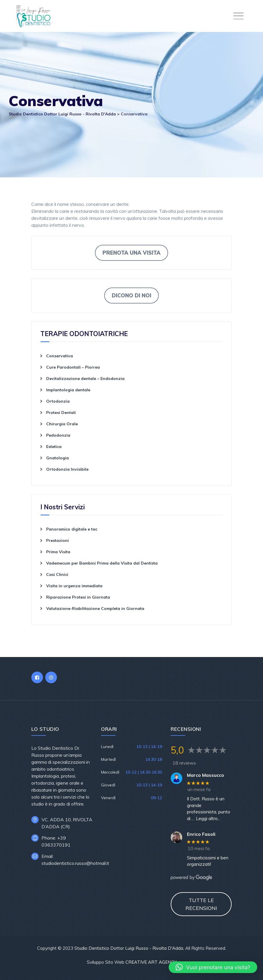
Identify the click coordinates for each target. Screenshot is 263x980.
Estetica (54, 447)
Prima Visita (58, 552)
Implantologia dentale (68, 390)
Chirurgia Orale (62, 424)
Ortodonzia (58, 401)
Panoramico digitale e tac (72, 529)
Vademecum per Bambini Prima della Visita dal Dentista (102, 563)
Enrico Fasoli (201, 834)
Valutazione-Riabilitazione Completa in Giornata (95, 608)
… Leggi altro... (206, 818)
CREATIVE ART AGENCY (151, 962)
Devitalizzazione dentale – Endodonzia (85, 379)
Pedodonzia (58, 435)
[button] (213, 967)
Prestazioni (57, 540)
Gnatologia (57, 458)
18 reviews (184, 763)
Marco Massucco (206, 775)
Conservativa (60, 356)
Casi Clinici (57, 574)
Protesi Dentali (61, 413)
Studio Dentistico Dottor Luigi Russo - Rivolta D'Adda (129, 948)
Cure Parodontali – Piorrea (73, 367)
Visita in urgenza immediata (74, 586)
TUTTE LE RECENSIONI (201, 904)
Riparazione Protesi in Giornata (78, 597)
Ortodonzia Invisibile (67, 469)
